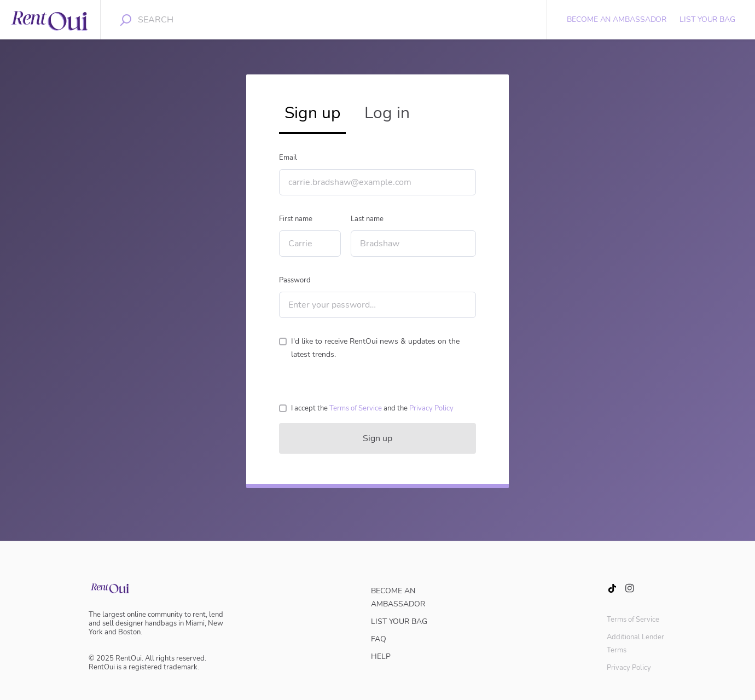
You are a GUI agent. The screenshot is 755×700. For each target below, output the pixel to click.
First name (296, 219)
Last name (367, 219)
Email (288, 158)
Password (295, 280)
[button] (356, 408)
